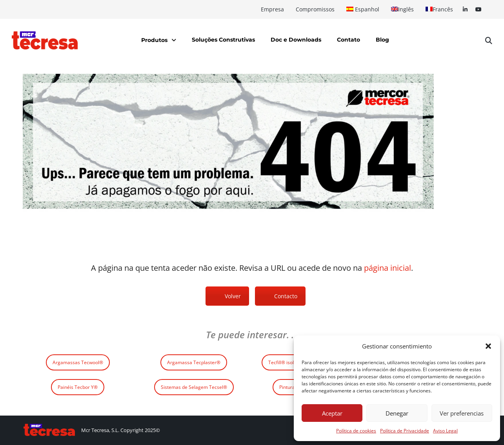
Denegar (397, 413)
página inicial (388, 268)
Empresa (272, 9)
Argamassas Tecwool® (78, 362)
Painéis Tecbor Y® (78, 387)
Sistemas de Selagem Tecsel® (194, 387)
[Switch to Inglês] (402, 9)
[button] (488, 346)
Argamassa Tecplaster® (194, 362)
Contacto (286, 296)
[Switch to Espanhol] (363, 9)
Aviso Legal (445, 431)
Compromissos (315, 9)
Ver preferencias (462, 413)
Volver (233, 296)
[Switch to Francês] (439, 9)
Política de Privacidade (405, 431)
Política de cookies (356, 431)
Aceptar (332, 413)
